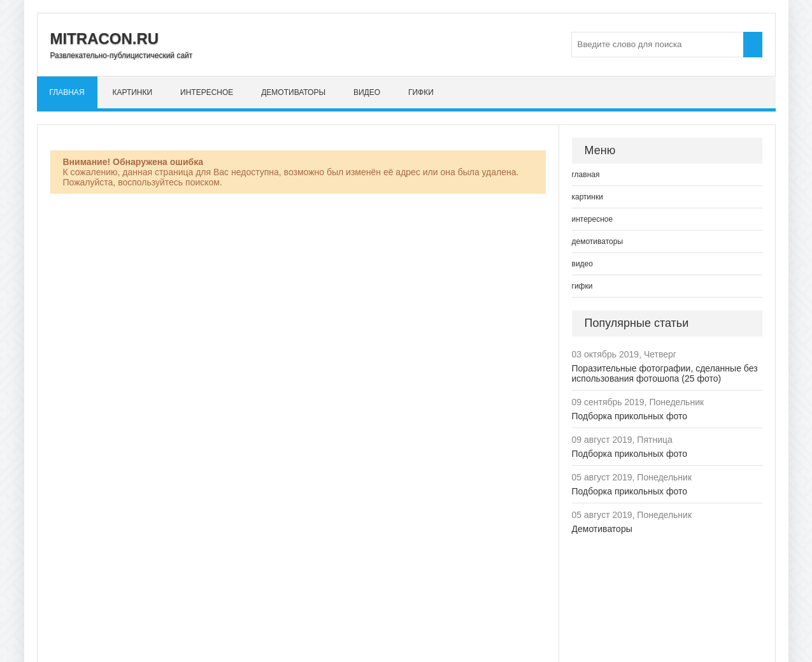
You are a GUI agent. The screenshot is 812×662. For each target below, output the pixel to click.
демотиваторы (293, 92)
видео (367, 92)
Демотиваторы (602, 529)
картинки (132, 92)
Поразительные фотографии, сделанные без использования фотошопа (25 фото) (665, 373)
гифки (421, 92)
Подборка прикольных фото (630, 416)
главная (67, 92)
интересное (207, 92)
